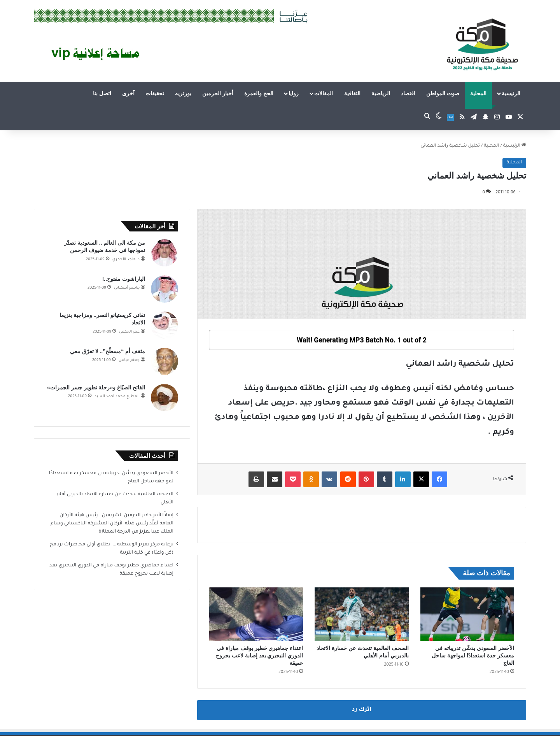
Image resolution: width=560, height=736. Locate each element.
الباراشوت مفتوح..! (124, 279)
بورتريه (183, 93)
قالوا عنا (67, 722)
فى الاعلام (90, 722)
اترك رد (361, 683)
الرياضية (381, 93)
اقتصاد (408, 93)
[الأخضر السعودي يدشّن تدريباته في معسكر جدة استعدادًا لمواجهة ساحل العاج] (467, 587)
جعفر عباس (129, 360)
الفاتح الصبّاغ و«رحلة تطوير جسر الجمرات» (96, 387)
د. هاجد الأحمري (126, 260)
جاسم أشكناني (127, 288)
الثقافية (352, 93)
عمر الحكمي (129, 332)
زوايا (294, 93)
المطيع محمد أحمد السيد (117, 397)
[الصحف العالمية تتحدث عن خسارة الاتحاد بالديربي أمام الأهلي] (361, 587)
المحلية (478, 93)
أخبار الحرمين (218, 93)
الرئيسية (511, 93)
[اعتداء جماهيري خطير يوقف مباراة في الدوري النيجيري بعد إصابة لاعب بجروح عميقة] (256, 587)
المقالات (324, 93)
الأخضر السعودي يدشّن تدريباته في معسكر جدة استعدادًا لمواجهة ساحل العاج (473, 628)
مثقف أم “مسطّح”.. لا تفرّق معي (108, 351)
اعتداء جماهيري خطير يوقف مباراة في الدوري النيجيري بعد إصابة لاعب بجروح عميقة (259, 628)
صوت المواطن (443, 93)
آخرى (128, 93)
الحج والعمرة (259, 93)
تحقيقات (155, 93)
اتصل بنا (102, 93)
